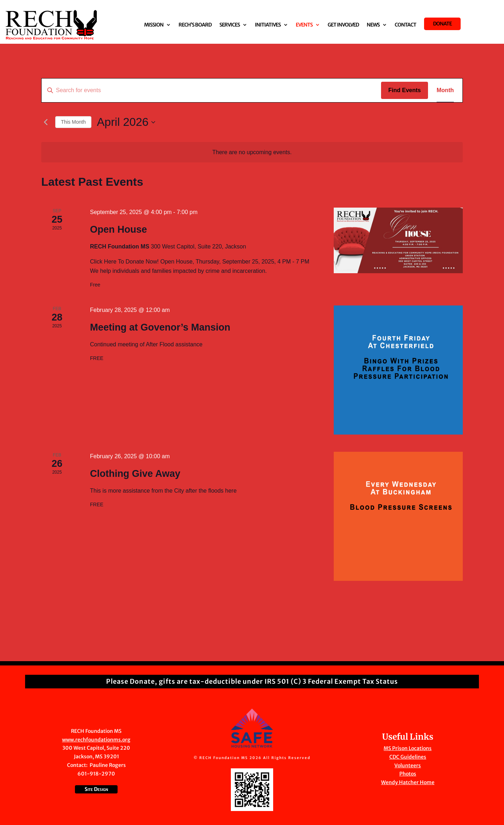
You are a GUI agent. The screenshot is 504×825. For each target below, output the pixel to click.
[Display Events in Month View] (445, 90)
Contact (405, 25)
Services (230, 25)
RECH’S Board (195, 25)
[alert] (252, 152)
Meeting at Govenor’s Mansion (160, 327)
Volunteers (408, 765)
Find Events (405, 90)
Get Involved (343, 25)
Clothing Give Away (135, 474)
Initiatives (268, 25)
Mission (154, 25)
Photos (408, 774)
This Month (73, 122)
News (373, 25)
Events (304, 25)
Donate (442, 24)
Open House (118, 229)
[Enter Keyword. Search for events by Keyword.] (211, 90)
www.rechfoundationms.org (96, 740)
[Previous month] (46, 122)
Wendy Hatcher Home (408, 782)
